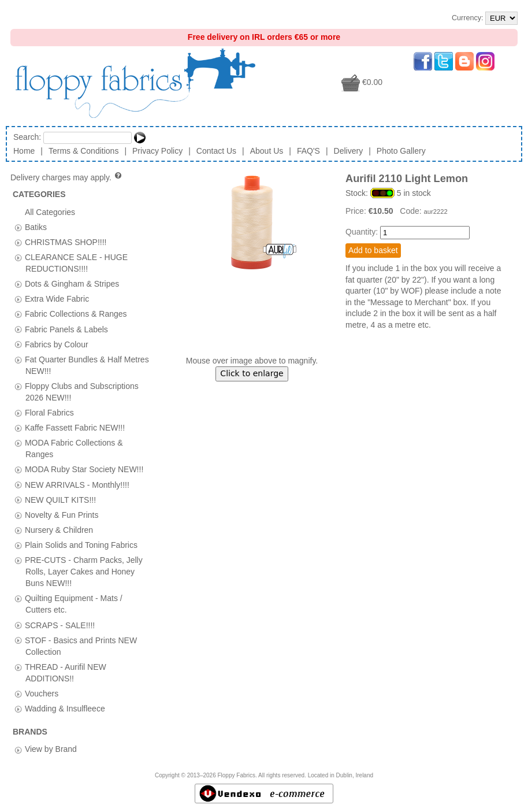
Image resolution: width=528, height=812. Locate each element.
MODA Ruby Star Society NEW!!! (84, 469)
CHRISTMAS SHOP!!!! (66, 242)
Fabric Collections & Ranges (76, 314)
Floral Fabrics (49, 413)
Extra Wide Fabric (57, 299)
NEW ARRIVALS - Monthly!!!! (77, 484)
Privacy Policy (157, 151)
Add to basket (373, 250)
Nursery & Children (59, 529)
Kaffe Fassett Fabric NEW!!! (75, 428)
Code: (412, 211)
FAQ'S (308, 151)
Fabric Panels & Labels (66, 329)
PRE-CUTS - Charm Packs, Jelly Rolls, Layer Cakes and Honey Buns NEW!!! (84, 572)
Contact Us (216, 151)
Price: (357, 211)
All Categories (50, 212)
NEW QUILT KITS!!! (60, 499)
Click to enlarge (252, 373)
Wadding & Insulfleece (65, 709)
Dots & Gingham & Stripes (72, 284)
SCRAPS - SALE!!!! (60, 625)
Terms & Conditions (83, 151)
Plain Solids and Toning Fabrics (81, 544)
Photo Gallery (401, 151)
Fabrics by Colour (57, 344)
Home (24, 151)
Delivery (349, 151)
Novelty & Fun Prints (62, 514)
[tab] (18, 227)
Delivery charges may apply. (67, 177)
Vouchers (42, 693)
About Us (267, 151)
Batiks (36, 227)
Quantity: (362, 232)
